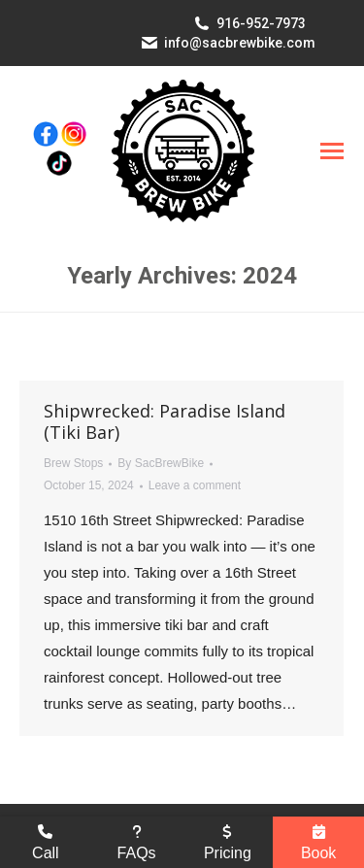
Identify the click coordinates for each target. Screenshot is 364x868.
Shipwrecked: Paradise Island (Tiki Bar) (165, 421)
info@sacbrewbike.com (240, 43)
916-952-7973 (261, 23)
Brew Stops (73, 463)
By (161, 463)
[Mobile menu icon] (332, 151)
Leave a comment (195, 485)
